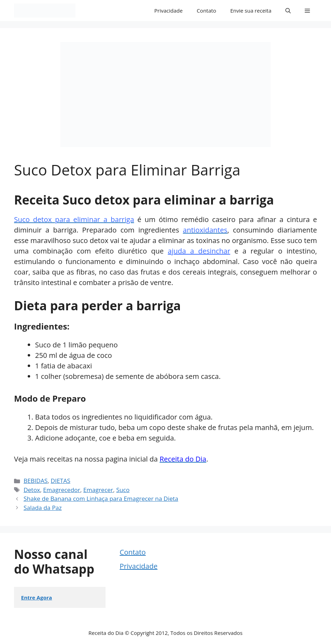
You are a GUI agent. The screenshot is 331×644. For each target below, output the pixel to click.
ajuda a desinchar (199, 251)
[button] (288, 11)
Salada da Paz (43, 508)
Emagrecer (98, 490)
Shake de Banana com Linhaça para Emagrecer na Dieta (101, 498)
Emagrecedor (62, 490)
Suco (123, 490)
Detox (32, 490)
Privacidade (168, 11)
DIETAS (61, 481)
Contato (207, 11)
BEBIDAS (36, 481)
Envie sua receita (251, 11)
